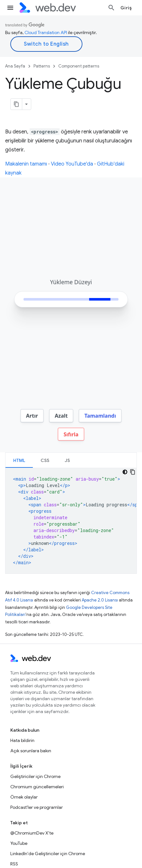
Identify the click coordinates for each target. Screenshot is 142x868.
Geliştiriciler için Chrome (35, 776)
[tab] (19, 460)
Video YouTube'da (72, 164)
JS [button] (67, 460)
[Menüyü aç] (10, 8)
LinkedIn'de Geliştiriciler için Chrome (48, 853)
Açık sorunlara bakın (31, 750)
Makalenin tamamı (26, 164)
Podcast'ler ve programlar (37, 807)
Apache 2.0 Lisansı (100, 599)
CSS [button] (45, 460)
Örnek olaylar (24, 796)
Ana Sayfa (15, 66)
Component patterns (79, 66)
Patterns (42, 66)
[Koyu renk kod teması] (125, 471)
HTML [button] (19, 460)
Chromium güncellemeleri (37, 786)
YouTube (19, 843)
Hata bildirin (22, 740)
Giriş (126, 8)
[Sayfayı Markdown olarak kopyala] (16, 104)
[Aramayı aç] (111, 8)
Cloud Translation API (46, 32)
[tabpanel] (71, 520)
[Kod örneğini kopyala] (133, 471)
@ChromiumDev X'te (32, 832)
